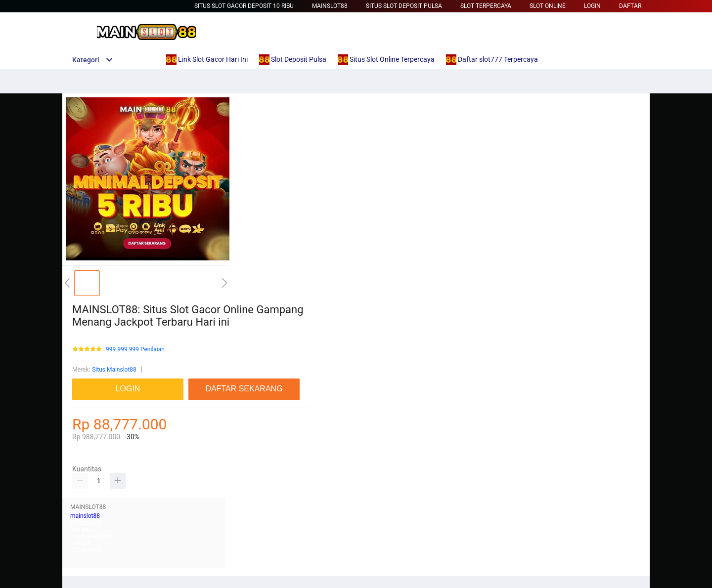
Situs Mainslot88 (114, 370)
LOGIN (592, 6)
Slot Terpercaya (486, 6)
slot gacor (83, 529)
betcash (81, 543)
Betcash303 (86, 523)
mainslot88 (85, 516)
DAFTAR (630, 6)
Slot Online (548, 6)
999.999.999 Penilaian (135, 350)
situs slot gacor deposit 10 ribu (244, 6)
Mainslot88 (330, 6)
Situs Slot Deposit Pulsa (404, 6)
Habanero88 (87, 550)
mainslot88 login (92, 536)
